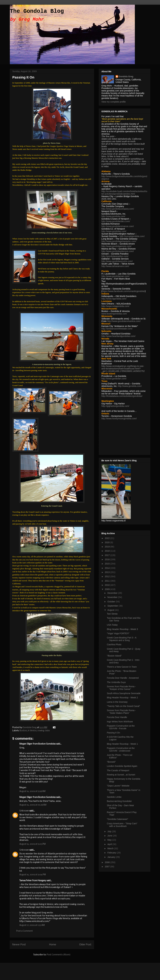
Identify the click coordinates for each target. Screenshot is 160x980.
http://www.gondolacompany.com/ (118, 209)
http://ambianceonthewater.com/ (117, 329)
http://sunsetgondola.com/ (132, 236)
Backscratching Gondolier (119, 801)
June (110, 836)
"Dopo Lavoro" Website (118, 786)
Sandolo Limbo (114, 797)
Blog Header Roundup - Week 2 (122, 698)
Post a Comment (25, 931)
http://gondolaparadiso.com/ (115, 256)
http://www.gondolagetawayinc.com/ (119, 241)
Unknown (24, 811)
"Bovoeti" (111, 762)
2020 (108, 542)
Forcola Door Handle (117, 717)
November (113, 597)
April (110, 844)
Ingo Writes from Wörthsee (120, 722)
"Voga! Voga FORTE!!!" (118, 633)
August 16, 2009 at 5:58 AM (32, 791)
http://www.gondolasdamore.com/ (118, 251)
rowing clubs (44, 731)
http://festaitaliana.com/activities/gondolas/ (122, 396)
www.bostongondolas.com (114, 314)
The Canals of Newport (118, 770)
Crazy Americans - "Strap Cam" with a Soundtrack (122, 825)
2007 (108, 867)
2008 (108, 862)
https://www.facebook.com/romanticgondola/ (124, 291)
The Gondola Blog (37, 11)
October (112, 602)
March (111, 848)
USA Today (112, 625)
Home (53, 945)
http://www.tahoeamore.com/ (115, 266)
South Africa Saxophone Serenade (124, 693)
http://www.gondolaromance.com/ (118, 226)
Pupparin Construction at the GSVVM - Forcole (121, 727)
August (111, 610)
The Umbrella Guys (116, 682)
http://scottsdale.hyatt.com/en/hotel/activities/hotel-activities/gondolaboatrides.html (124, 193)
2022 (108, 538)
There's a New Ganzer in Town (122, 667)
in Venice (32, 731)
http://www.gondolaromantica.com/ (124, 321)
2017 (108, 555)
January (112, 857)
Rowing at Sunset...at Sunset (121, 775)
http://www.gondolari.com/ (114, 379)
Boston (23, 731)
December (113, 593)
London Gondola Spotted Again (122, 766)
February (112, 853)
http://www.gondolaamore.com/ (116, 246)
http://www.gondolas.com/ (114, 231)
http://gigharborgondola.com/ (115, 406)
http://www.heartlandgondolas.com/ (118, 336)
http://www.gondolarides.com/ (116, 221)
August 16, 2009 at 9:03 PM (32, 844)
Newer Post (19, 945)
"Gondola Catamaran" (117, 819)
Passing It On (113, 733)
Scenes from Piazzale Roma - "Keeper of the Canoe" (121, 688)
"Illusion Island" (114, 656)
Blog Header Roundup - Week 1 (122, 744)
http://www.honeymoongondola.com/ (119, 419)
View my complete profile (114, 102)
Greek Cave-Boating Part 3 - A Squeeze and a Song (122, 639)
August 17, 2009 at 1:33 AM (32, 925)
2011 (108, 581)
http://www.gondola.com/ (113, 216)
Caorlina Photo (114, 644)
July (110, 831)
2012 (108, 576)
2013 (108, 572)
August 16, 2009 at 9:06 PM (33, 875)
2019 (108, 547)
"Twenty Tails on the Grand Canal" (123, 706)
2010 (108, 585)
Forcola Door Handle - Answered (123, 678)
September (113, 606)
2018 (108, 551)
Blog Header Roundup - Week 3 (122, 629)
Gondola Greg (126, 76)
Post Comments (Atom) (59, 955)
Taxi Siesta (112, 614)
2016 (108, 559)
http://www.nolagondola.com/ (115, 306)
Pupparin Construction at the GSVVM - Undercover (121, 749)
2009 (108, 589)
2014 (108, 568)
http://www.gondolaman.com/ (115, 276)
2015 (108, 564)
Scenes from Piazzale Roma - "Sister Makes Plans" (121, 712)
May (110, 840)
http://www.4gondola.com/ (114, 299)
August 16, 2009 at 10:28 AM (33, 805)
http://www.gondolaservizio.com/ (117, 261)
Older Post (85, 945)
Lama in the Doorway (117, 702)
